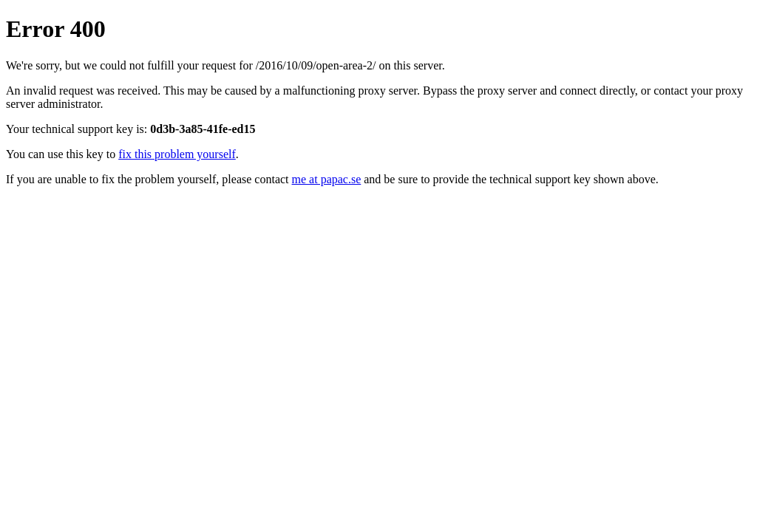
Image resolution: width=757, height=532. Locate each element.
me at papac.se (327, 179)
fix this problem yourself (177, 154)
